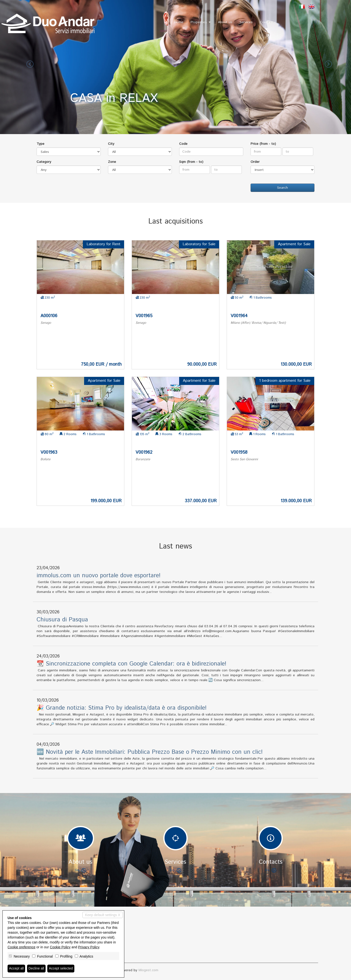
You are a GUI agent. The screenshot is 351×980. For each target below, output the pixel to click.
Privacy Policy (89, 947)
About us (225, 22)
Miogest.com (148, 970)
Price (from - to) (263, 144)
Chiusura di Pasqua (62, 620)
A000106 (49, 316)
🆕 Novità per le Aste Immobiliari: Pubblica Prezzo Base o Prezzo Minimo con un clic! (150, 752)
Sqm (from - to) (191, 162)
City (111, 144)
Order (255, 162)
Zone (112, 162)
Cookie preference (21, 947)
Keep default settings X (103, 915)
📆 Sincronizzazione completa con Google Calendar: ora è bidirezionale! (132, 664)
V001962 (144, 452)
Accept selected (61, 969)
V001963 (49, 452)
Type (40, 144)
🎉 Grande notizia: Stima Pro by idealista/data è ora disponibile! (122, 708)
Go (80, 870)
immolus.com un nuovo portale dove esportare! (99, 576)
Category (44, 162)
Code (183, 144)
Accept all (16, 969)
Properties (201, 22)
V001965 (144, 316)
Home (179, 22)
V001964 (239, 316)
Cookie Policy (60, 947)
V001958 (239, 452)
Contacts (267, 22)
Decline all (36, 969)
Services (246, 22)
